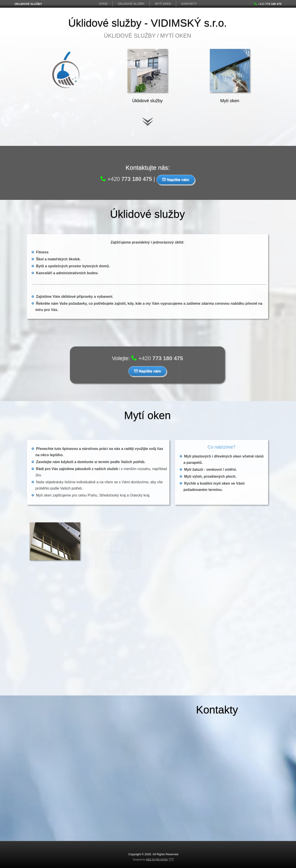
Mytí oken (163, 4)
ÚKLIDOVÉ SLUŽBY (27, 4)
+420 (269, 4)
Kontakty (189, 4)
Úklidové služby (131, 4)
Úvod (104, 4)
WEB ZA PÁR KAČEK (157, 860)
